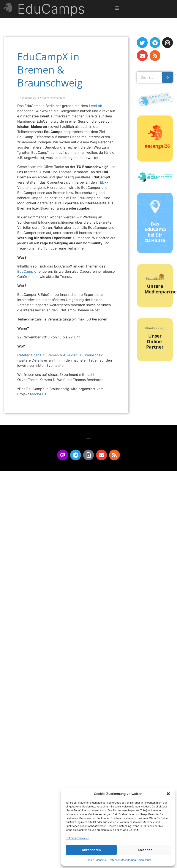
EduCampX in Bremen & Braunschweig (50, 70)
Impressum (144, 860)
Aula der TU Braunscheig (83, 355)
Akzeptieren (91, 850)
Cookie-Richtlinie (96, 860)
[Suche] (167, 77)
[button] (168, 794)
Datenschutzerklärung (122, 860)
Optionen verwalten (77, 838)
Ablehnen (145, 850)
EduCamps (51, 9)
